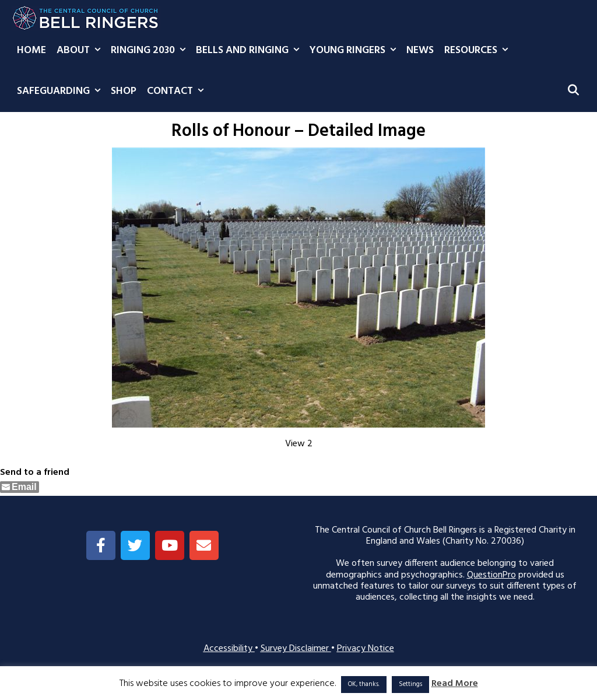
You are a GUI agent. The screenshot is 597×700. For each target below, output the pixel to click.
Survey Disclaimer (296, 649)
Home (31, 50)
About (81, 51)
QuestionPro (491, 575)
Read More (455, 684)
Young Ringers (355, 51)
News (420, 50)
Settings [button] (410, 684)
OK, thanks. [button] (364, 684)
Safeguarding (61, 92)
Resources (479, 51)
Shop (124, 91)
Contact (178, 92)
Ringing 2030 (151, 51)
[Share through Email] (20, 487)
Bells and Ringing (250, 51)
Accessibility (229, 649)
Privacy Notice (366, 649)
